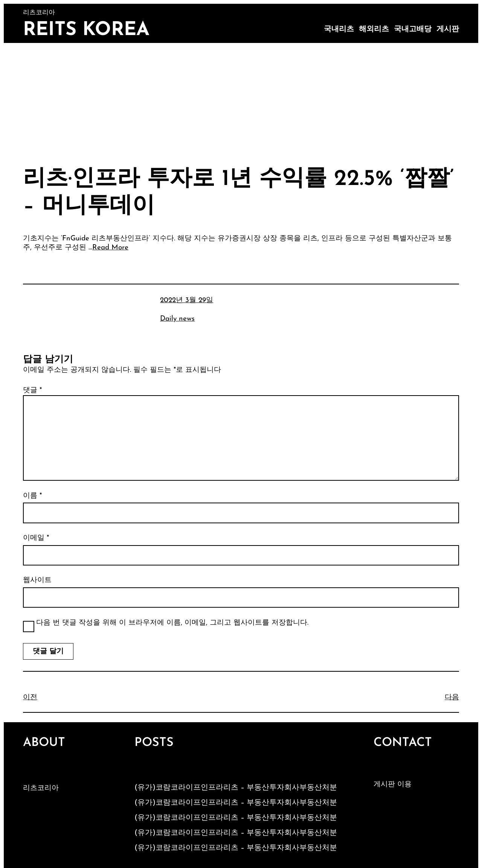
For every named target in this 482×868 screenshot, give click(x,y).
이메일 (36, 538)
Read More (110, 248)
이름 (32, 496)
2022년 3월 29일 (187, 300)
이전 (30, 698)
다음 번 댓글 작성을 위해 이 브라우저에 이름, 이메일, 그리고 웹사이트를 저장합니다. (172, 623)
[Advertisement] (241, 99)
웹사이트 (37, 580)
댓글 (32, 390)
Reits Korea (86, 30)
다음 (452, 698)
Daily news (177, 319)
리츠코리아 (41, 788)
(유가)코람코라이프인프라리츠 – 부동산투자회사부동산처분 (236, 788)
